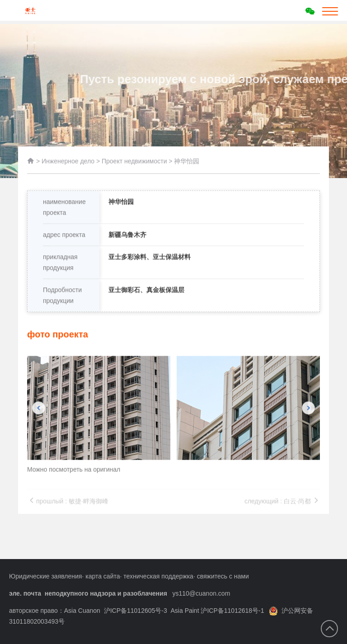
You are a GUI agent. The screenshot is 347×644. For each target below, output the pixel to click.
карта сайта (103, 576)
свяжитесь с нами (223, 576)
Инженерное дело (68, 164)
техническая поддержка (158, 576)
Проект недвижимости (134, 164)
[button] (38, 428)
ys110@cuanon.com (201, 593)
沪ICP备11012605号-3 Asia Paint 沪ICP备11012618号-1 (184, 611)
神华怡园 (187, 164)
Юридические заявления (45, 576)
